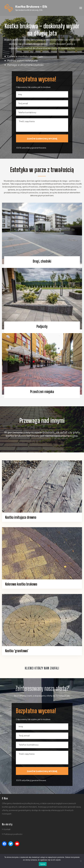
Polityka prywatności (13, 834)
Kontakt (7, 829)
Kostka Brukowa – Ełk (31, 6)
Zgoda (43, 864)
